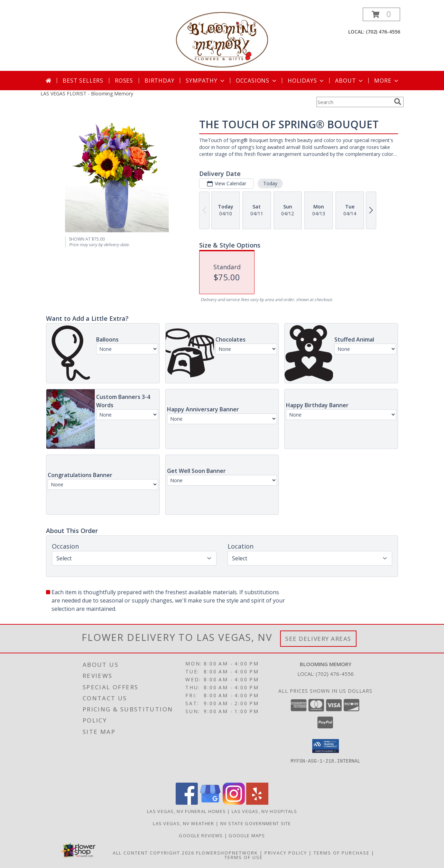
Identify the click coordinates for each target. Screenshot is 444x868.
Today (270, 183)
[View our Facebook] (187, 803)
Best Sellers (83, 81)
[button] (381, 14)
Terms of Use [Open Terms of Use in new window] (244, 857)
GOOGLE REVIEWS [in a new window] (202, 836)
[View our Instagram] (234, 803)
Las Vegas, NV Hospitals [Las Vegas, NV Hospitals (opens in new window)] (264, 811)
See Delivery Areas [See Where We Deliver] (318, 639)
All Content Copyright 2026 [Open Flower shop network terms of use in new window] (154, 853)
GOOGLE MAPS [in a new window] (247, 836)
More (387, 81)
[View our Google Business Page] (210, 803)
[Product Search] (354, 102)
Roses (124, 81)
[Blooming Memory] (222, 39)
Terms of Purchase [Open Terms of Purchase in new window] (342, 853)
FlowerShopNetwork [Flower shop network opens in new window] (227, 853)
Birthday (159, 81)
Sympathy (206, 81)
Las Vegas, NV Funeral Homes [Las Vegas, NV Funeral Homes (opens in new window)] (186, 811)
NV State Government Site (256, 823)
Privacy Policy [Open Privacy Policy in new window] (286, 853)
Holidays (306, 81)
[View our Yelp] (257, 803)
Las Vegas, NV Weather (183, 823)
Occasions (257, 81)
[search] (398, 102)
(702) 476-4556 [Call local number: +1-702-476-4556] (383, 32)
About (350, 81)
